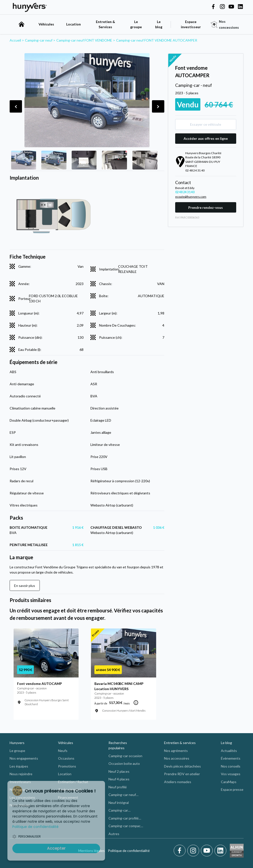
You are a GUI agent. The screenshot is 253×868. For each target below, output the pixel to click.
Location (74, 24)
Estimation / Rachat (73, 782)
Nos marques (20, 789)
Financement (68, 797)
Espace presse (232, 789)
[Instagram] (194, 851)
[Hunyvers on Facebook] (213, 7)
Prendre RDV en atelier (182, 774)
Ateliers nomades (178, 782)
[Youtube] (208, 851)
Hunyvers (17, 743)
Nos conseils (231, 766)
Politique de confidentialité (129, 851)
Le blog (226, 743)
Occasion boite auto (124, 763)
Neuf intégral (119, 803)
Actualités (229, 751)
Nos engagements (24, 758)
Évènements (231, 758)
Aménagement (70, 789)
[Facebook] (180, 851)
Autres (114, 834)
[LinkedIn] (220, 851)
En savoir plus (25, 586)
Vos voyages (231, 774)
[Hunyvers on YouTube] (231, 7)
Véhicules (46, 24)
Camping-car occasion (125, 756)
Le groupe (136, 24)
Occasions (66, 758)
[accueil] (21, 24)
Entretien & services (180, 743)
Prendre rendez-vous (206, 207)
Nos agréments (176, 751)
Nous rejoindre (21, 774)
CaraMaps (229, 782)
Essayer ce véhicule (206, 124)
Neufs (63, 751)
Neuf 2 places (119, 771)
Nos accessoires (177, 758)
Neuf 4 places (119, 779)
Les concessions (22, 797)
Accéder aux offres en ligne (206, 138)
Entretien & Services (105, 24)
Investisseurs (20, 782)
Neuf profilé (118, 787)
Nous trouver (20, 805)
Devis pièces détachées (182, 766)
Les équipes (19, 766)
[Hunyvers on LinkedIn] (240, 7)
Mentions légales (92, 851)
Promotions (67, 766)
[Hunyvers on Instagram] (222, 7)
